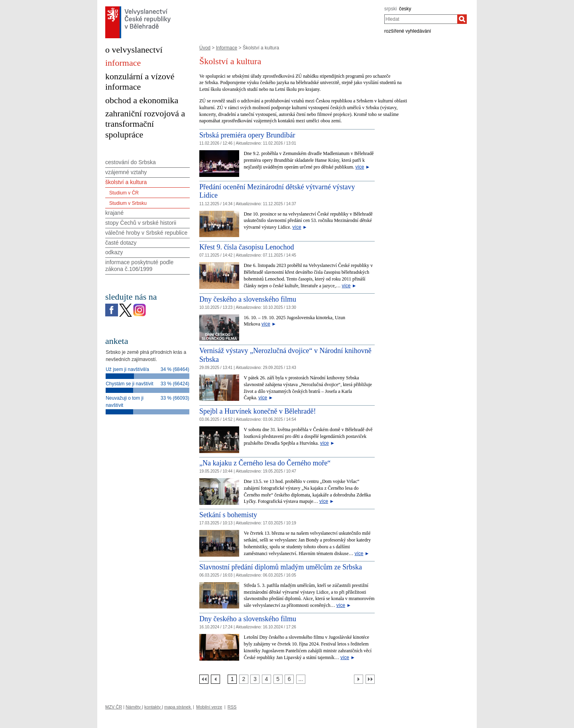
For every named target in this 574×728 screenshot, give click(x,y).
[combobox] (421, 19)
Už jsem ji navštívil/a (127, 369)
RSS (232, 707)
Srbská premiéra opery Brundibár (247, 135)
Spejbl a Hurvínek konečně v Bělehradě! (258, 411)
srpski (390, 9)
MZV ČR (114, 707)
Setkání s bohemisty (228, 515)
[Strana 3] (255, 679)
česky (405, 9)
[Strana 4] (266, 679)
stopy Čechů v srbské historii (141, 223)
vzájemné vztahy (126, 172)
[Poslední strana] (370, 679)
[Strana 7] (301, 679)
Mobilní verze (209, 707)
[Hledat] (462, 19)
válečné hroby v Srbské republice (146, 233)
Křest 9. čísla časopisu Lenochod (247, 247)
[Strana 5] (278, 679)
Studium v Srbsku (128, 203)
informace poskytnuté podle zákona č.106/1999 (139, 266)
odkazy (114, 252)
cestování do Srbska (131, 162)
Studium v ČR (124, 193)
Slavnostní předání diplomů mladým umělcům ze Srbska (281, 567)
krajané (114, 213)
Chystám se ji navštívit (129, 384)
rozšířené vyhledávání (408, 31)
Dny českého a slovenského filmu (248, 299)
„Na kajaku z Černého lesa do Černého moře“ (265, 463)
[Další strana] (359, 679)
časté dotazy (121, 243)
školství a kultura (126, 182)
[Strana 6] (289, 679)
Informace (227, 48)
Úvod (205, 48)
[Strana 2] (244, 679)
